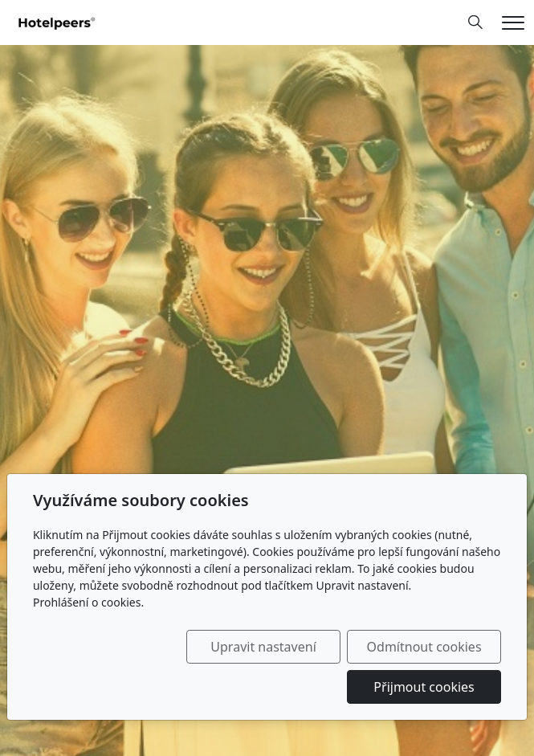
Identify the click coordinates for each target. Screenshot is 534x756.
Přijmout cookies (424, 687)
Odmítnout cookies (424, 647)
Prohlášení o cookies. (88, 602)
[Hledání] (475, 22)
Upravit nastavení (263, 647)
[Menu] (513, 23)
